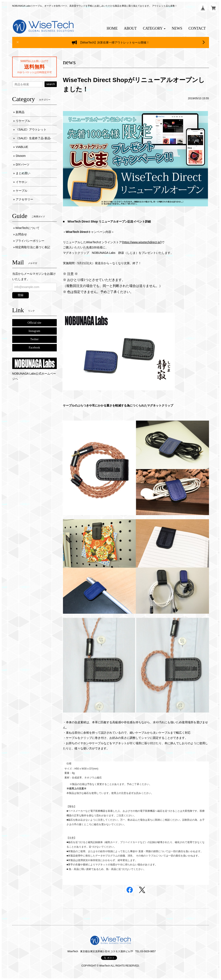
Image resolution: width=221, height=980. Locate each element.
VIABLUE (22, 147)
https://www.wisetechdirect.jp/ (142, 242)
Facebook (34, 348)
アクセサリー (24, 199)
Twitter (34, 339)
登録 (21, 295)
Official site (34, 323)
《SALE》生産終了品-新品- (33, 138)
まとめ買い (23, 173)
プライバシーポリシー (30, 241)
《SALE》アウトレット (31, 129)
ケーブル (22, 191)
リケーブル (23, 121)
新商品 (20, 112)
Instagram (34, 331)
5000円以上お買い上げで (34, 61)
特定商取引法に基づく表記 (33, 247)
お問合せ (21, 234)
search (51, 84)
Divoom (21, 156)
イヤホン (22, 182)
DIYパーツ (22, 165)
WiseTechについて (27, 228)
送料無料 (34, 67)
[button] (154, 28)
